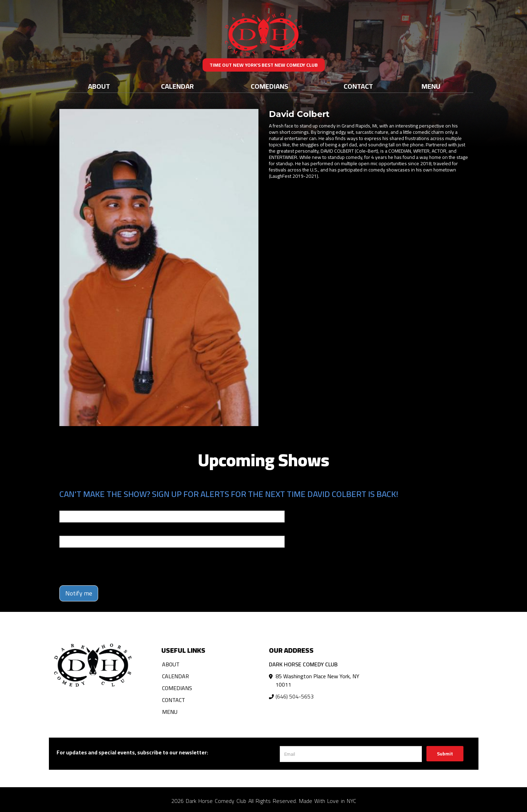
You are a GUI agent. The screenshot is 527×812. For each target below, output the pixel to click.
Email (66, 506)
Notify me (79, 593)
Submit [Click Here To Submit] (445, 754)
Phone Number (76, 531)
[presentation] (112, 566)
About (99, 86)
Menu (431, 86)
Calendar (177, 86)
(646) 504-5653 (295, 696)
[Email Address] (351, 754)
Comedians (269, 86)
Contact (358, 86)
